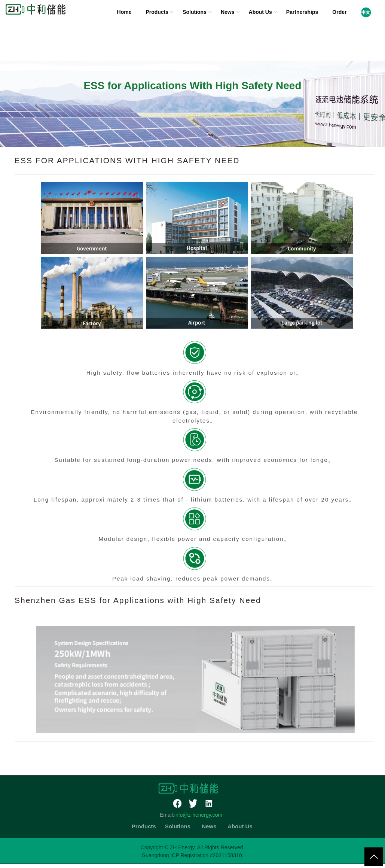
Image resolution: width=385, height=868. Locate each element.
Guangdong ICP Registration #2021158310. (192, 855)
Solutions (195, 12)
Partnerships (302, 12)
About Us (260, 12)
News (228, 12)
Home (124, 12)
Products (157, 12)
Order (339, 12)
